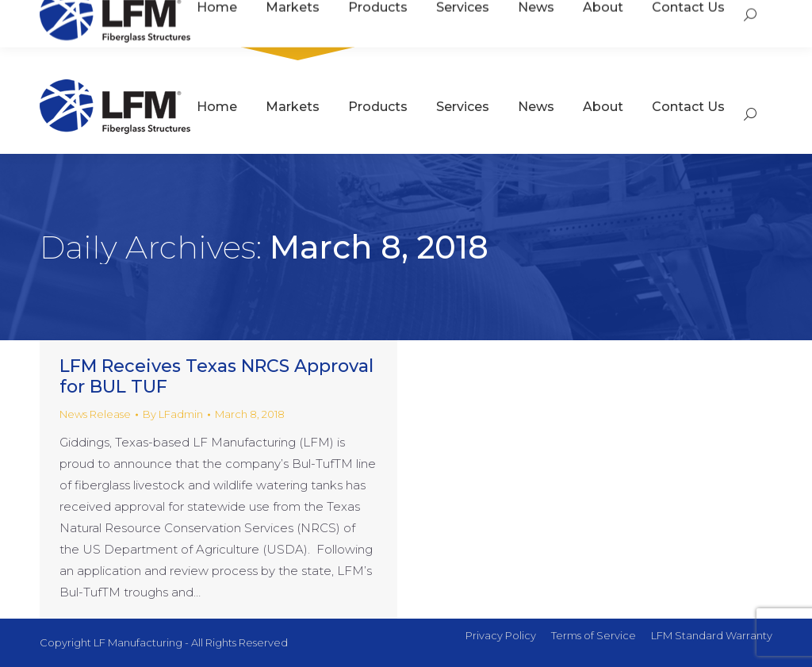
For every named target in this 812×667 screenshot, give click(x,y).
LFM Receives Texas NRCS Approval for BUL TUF (216, 376)
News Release (95, 414)
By (173, 414)
